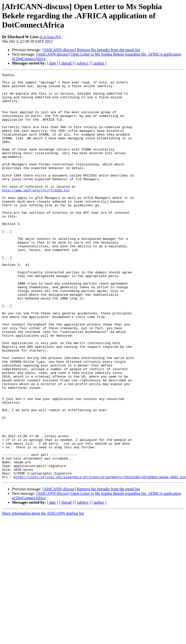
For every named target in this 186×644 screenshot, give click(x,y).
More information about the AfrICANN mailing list (43, 594)
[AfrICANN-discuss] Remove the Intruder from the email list (91, 50)
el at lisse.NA (50, 37)
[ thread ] (66, 63)
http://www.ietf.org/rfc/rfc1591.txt (36, 214)
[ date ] (53, 63)
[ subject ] (83, 63)
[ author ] (99, 63)
